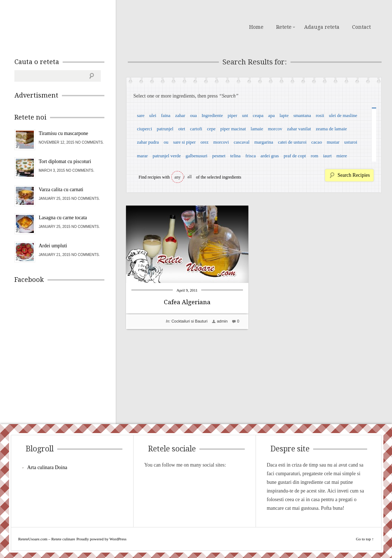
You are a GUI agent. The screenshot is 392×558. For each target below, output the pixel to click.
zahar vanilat (299, 129)
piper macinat (233, 129)
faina (166, 115)
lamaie (257, 129)
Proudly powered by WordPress (101, 539)
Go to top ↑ (365, 539)
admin (222, 321)
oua (193, 115)
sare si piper (184, 142)
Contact (361, 27)
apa (271, 115)
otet (182, 129)
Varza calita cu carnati (61, 190)
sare (141, 115)
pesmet (219, 156)
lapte (284, 115)
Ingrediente (212, 115)
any (178, 177)
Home (256, 27)
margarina (263, 142)
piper (232, 115)
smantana (302, 115)
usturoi (351, 142)
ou (166, 142)
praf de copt (295, 156)
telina (236, 156)
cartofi (196, 129)
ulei (153, 115)
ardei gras (270, 156)
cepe (211, 129)
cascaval (242, 142)
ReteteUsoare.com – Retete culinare (66, 26)
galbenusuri (197, 156)
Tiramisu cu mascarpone (64, 133)
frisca (251, 156)
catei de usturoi (292, 142)
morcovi (221, 142)
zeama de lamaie (331, 129)
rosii (320, 115)
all (190, 177)
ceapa (258, 115)
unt (245, 115)
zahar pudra (148, 142)
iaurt (327, 156)
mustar (333, 142)
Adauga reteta (322, 27)
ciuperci (144, 129)
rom (314, 156)
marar (142, 156)
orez (204, 142)
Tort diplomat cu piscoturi (65, 161)
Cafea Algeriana (187, 302)
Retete (284, 27)
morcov (275, 129)
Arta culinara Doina (47, 467)
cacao (317, 142)
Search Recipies (354, 175)
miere (342, 156)
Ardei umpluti (53, 246)
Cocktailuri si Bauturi (189, 321)
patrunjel (165, 129)
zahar (180, 115)
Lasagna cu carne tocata (63, 218)
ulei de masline (343, 115)
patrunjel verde (167, 156)
